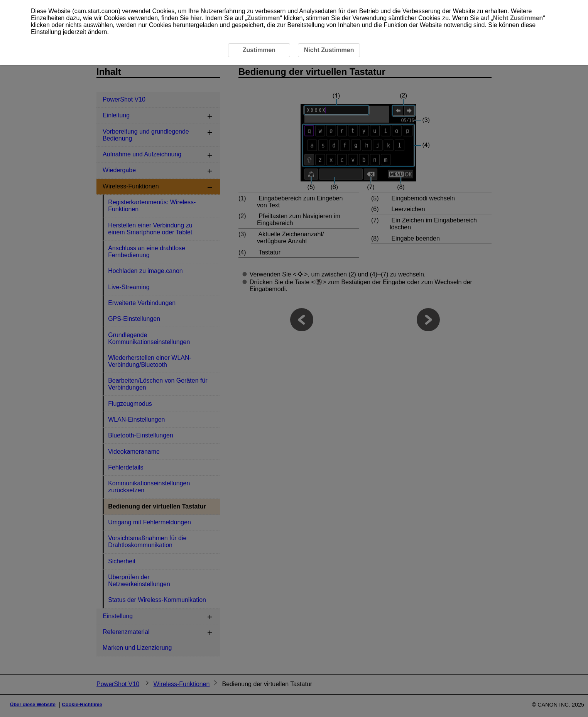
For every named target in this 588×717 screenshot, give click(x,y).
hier (196, 18)
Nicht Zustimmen (518, 18)
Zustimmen (263, 18)
